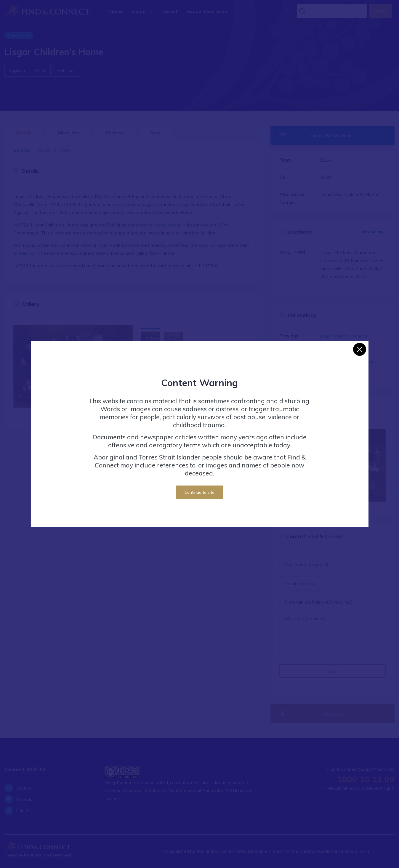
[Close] (360, 349)
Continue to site (199, 492)
